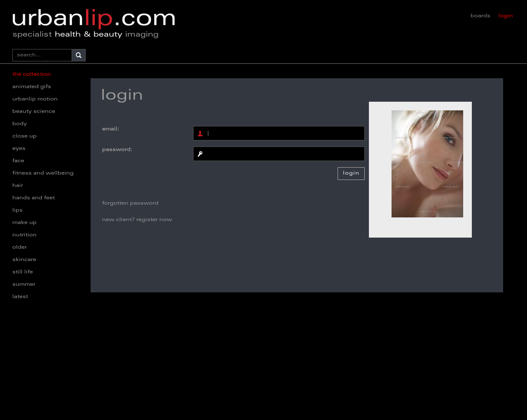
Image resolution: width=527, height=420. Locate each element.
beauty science (34, 112)
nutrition (24, 235)
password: (117, 150)
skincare (24, 260)
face (18, 161)
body (20, 124)
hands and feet (34, 198)
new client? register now (137, 220)
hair (18, 186)
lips (17, 210)
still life (23, 272)
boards (480, 16)
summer (24, 285)
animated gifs (32, 87)
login (506, 16)
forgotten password (130, 203)
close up (24, 136)
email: (111, 129)
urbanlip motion (35, 99)
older (20, 247)
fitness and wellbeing (43, 173)
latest (20, 297)
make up (24, 223)
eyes (19, 149)
